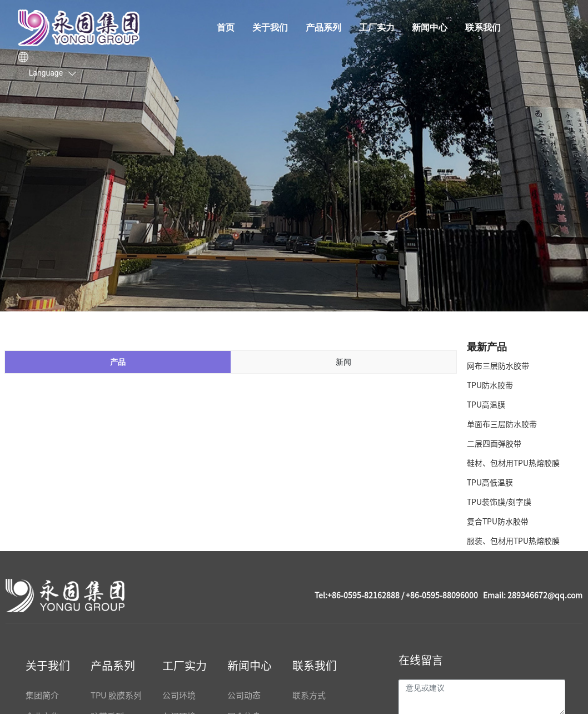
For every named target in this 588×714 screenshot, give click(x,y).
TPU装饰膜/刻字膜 (499, 502)
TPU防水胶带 (490, 385)
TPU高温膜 (486, 405)
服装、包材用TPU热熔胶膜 (513, 541)
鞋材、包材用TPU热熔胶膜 (513, 463)
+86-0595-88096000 (442, 596)
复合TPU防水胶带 (498, 522)
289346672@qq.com (545, 596)
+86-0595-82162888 (363, 596)
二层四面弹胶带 (494, 444)
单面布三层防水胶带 (502, 424)
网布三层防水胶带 (498, 366)
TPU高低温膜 (490, 483)
